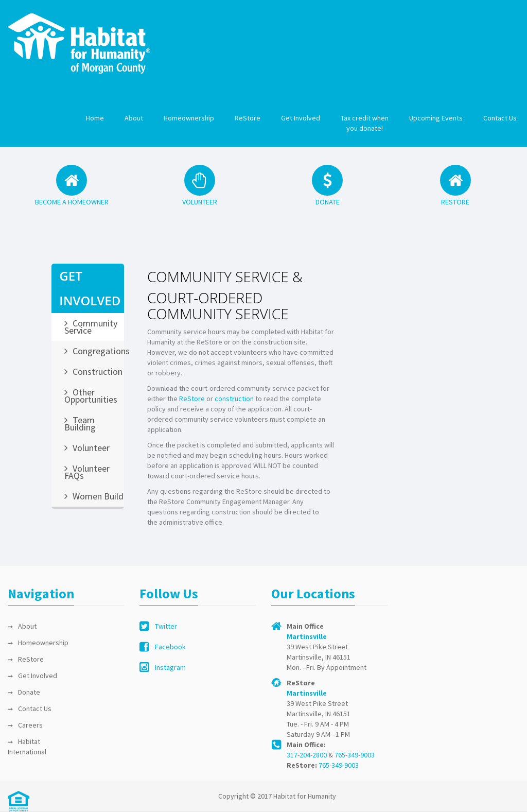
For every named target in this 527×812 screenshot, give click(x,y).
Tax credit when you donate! (365, 123)
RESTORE (455, 202)
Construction (98, 372)
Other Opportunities (91, 396)
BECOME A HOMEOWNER (72, 202)
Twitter (166, 626)
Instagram (170, 667)
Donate (29, 692)
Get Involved (301, 118)
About (134, 118)
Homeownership (189, 118)
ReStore (248, 118)
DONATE (328, 202)
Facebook (170, 647)
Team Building (80, 424)
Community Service (91, 327)
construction (234, 399)
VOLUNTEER (200, 202)
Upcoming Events (436, 118)
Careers (30, 725)
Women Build (98, 496)
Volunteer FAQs (87, 472)
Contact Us (500, 118)
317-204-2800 (307, 755)
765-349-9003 (355, 755)
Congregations (98, 351)
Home (95, 118)
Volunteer (91, 448)
